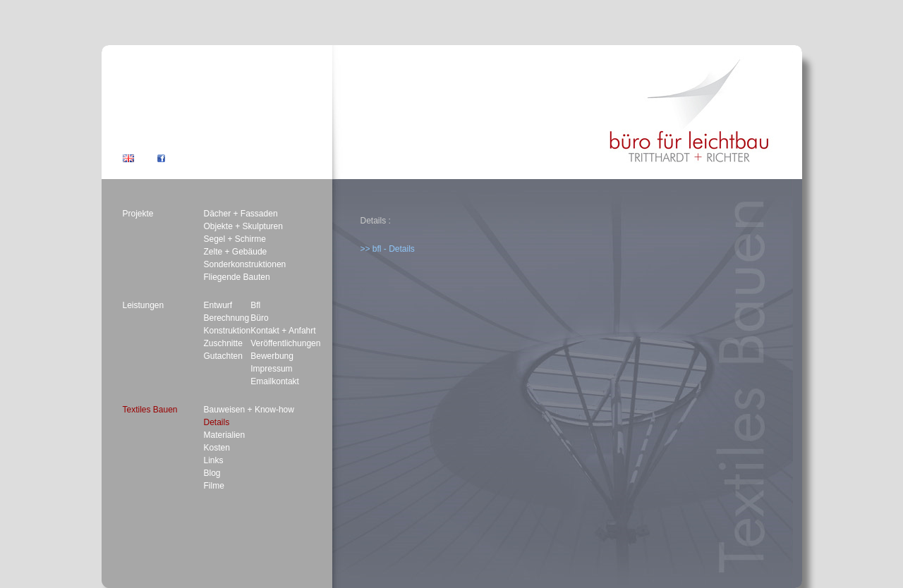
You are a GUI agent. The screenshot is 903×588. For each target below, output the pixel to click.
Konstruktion (228, 331)
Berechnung (227, 318)
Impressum (271, 369)
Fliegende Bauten (237, 277)
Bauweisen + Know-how (249, 410)
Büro (259, 318)
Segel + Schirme (235, 239)
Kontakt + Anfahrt (283, 331)
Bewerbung (272, 356)
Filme (214, 486)
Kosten (217, 448)
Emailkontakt (275, 381)
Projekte (138, 214)
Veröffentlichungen (285, 343)
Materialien (225, 435)
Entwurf (218, 305)
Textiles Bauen (150, 410)
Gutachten (223, 356)
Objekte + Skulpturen (243, 226)
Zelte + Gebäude (236, 252)
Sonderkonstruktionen (245, 264)
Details (217, 422)
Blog (212, 473)
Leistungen (144, 305)
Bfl (255, 305)
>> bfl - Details (388, 249)
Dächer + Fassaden (241, 214)
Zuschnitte (223, 343)
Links (214, 460)
